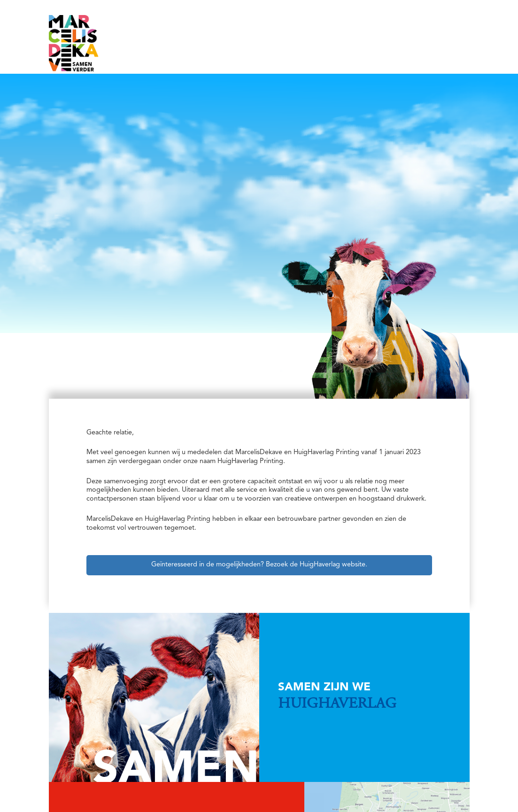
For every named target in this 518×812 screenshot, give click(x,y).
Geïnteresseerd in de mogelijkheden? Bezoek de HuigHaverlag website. (259, 565)
